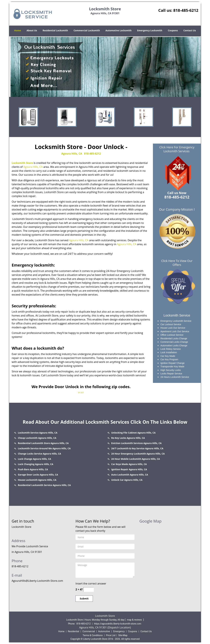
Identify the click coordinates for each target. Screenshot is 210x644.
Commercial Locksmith (87, 30)
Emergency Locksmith (150, 30)
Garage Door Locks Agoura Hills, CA (38, 475)
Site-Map (123, 635)
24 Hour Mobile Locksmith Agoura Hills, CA (136, 459)
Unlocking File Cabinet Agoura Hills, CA (133, 433)
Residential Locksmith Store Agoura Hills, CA (43, 443)
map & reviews (135, 620)
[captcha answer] (89, 590)
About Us (32, 30)
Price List (111, 635)
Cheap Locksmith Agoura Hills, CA (37, 438)
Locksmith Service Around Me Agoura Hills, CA (44, 448)
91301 (81, 393)
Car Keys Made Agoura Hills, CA (129, 464)
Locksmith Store (22, 163)
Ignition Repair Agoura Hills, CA (129, 469)
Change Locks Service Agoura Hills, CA (39, 454)
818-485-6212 (186, 10)
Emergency (119, 631)
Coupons (173, 30)
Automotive (104, 631)
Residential (73, 631)
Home (17, 30)
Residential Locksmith (55, 30)
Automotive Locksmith (119, 30)
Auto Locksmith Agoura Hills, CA (130, 475)
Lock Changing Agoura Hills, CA (36, 464)
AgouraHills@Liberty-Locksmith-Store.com (37, 581)
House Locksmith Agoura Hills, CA (37, 480)
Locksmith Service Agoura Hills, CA (38, 433)
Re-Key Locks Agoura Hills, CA (128, 438)
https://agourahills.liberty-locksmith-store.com (118, 624)
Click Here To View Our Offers (177, 263)
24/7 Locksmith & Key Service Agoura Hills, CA (137, 448)
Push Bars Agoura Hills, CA (33, 469)
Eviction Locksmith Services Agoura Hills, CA (136, 443)
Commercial (89, 631)
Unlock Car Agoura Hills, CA (127, 480)
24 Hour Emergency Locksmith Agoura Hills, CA (138, 454)
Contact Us (190, 30)
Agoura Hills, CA (72, 154)
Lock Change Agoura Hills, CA (34, 459)
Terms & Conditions (93, 635)
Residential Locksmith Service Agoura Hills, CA (44, 485)
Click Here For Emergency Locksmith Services (177, 149)
